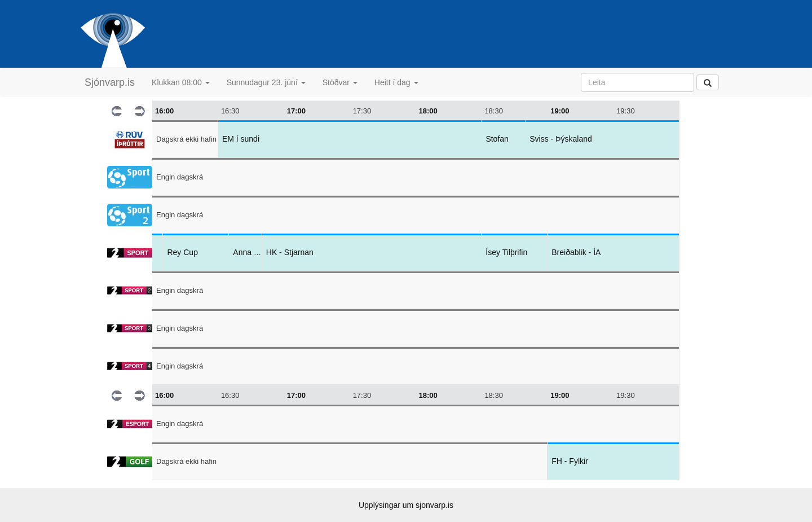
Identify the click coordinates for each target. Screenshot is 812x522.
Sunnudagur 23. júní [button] (266, 82)
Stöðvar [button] (340, 82)
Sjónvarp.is (110, 82)
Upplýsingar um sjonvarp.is (406, 505)
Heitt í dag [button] (396, 82)
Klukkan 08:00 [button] (181, 82)
